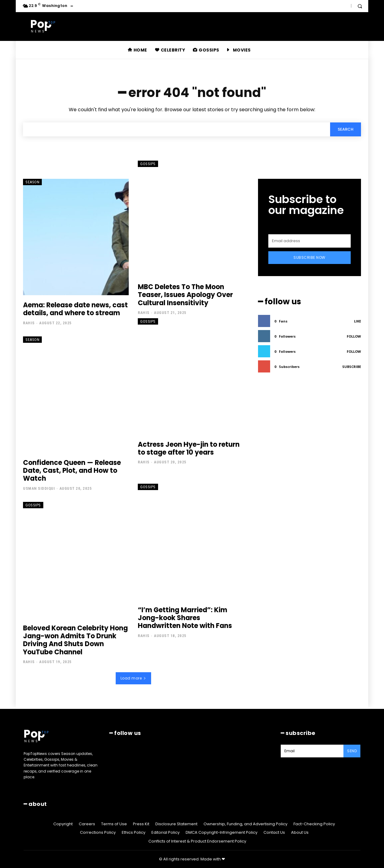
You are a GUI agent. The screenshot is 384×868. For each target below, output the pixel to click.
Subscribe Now (310, 257)
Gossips (148, 164)
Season (32, 182)
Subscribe (352, 367)
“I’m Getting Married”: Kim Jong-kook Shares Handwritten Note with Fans (185, 618)
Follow (354, 336)
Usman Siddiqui (39, 488)
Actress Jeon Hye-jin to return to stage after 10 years (189, 448)
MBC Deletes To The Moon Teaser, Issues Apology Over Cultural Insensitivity (185, 295)
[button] (360, 6)
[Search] (346, 129)
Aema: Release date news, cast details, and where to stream (75, 309)
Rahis (29, 323)
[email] (310, 241)
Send (352, 751)
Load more (133, 678)
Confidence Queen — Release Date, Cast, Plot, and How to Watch (72, 471)
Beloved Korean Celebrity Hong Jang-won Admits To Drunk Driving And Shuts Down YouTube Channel (75, 640)
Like (358, 321)
